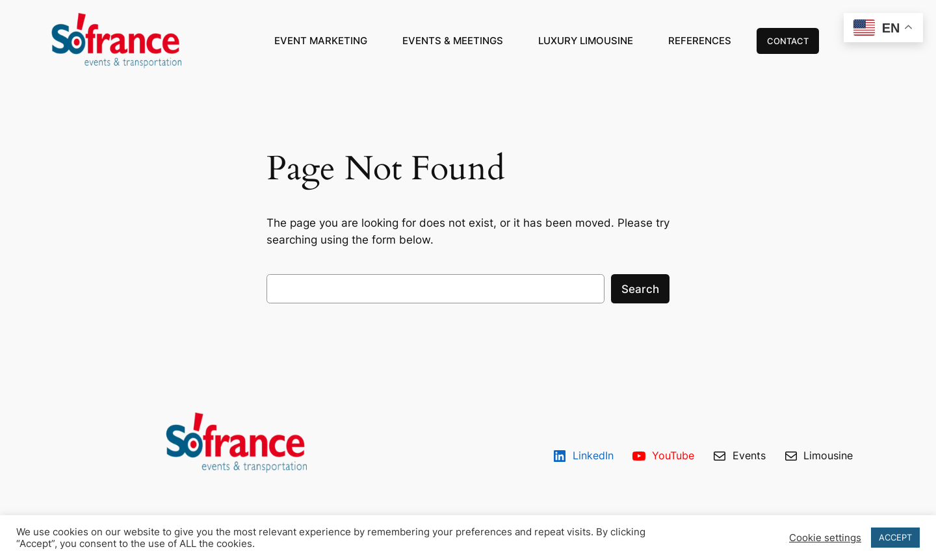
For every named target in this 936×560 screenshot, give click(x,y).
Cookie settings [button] (825, 538)
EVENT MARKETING (321, 41)
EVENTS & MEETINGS (453, 41)
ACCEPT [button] (895, 537)
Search (640, 289)
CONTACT (788, 41)
